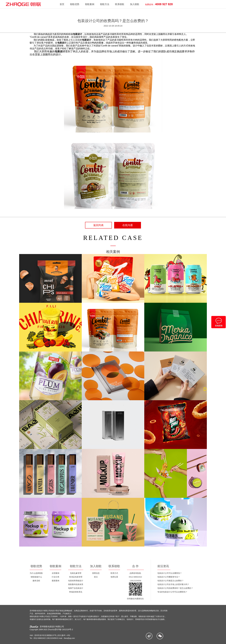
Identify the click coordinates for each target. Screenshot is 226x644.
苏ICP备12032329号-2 (64, 630)
